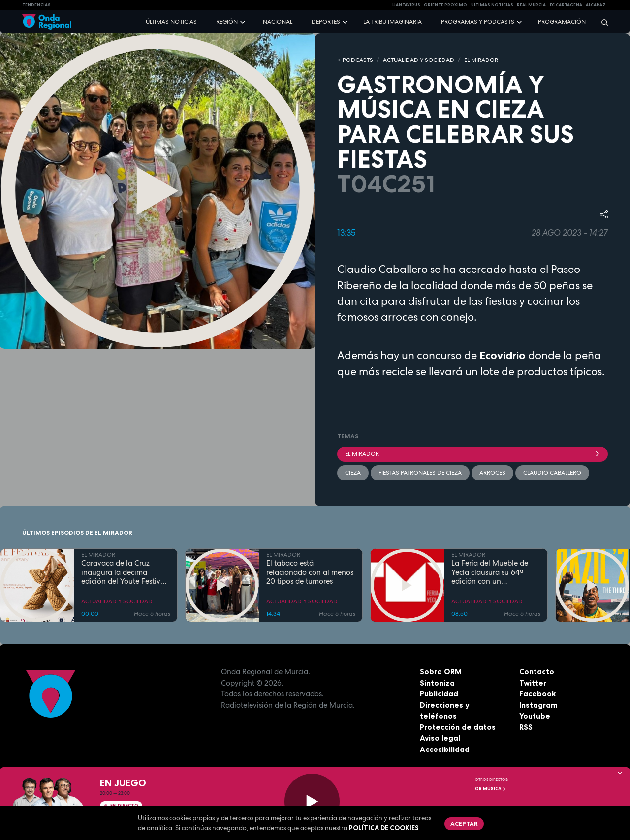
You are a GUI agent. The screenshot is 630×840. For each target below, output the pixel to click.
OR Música (491, 789)
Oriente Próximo (445, 5)
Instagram (538, 705)
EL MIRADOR (481, 60)
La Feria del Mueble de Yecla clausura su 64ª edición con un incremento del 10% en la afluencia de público (493, 572)
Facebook (537, 694)
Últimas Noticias (492, 5)
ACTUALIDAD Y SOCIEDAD (419, 60)
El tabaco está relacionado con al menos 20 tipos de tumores (310, 572)
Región (227, 22)
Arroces (492, 473)
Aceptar (464, 824)
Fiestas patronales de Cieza (420, 473)
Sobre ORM (441, 672)
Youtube (535, 716)
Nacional (278, 22)
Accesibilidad (445, 749)
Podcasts (358, 60)
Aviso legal (440, 738)
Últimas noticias (171, 22)
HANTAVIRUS (406, 5)
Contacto (537, 672)
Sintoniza (437, 683)
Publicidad (439, 694)
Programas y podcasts (478, 22)
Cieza (353, 473)
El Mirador (472, 454)
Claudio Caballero (552, 473)
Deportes (326, 22)
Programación (562, 22)
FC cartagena (566, 5)
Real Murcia (531, 5)
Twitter (533, 683)
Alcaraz (596, 5)
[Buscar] (601, 22)
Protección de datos (458, 727)
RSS (526, 727)
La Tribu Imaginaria (393, 22)
